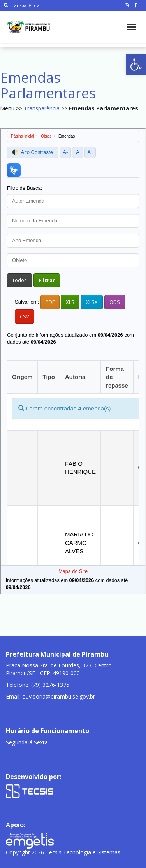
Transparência (22, 5)
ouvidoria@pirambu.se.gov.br (59, 696)
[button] (136, 65)
